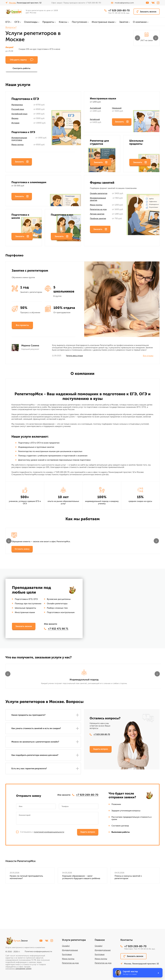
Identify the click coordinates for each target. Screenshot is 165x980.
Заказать (22, 163)
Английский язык (19, 115)
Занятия (124, 22)
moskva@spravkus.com (122, 3)
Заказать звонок (147, 12)
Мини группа (17, 146)
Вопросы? (11, 27)
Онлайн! (66, 946)
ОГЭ (17, 22)
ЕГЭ (8, 22)
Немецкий (117, 109)
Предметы (48, 22)
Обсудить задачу (20, 60)
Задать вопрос (101, 790)
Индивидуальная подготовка (19, 140)
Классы (63, 22)
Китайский (95, 121)
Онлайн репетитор (99, 195)
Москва (12, 3)
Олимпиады (31, 22)
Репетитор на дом (98, 211)
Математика (17, 106)
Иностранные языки (103, 22)
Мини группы (96, 206)
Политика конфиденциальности (38, 951)
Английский (95, 109)
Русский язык (18, 111)
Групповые (67, 954)
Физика (15, 120)
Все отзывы (148, 357)
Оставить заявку (22, 555)
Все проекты (22, 327)
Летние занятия (97, 215)
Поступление (79, 22)
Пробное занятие (98, 220)
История (15, 124)
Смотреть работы (51, 60)
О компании (140, 22)
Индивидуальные (70, 950)
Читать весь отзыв (74, 357)
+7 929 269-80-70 (117, 11)
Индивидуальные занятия (98, 201)
